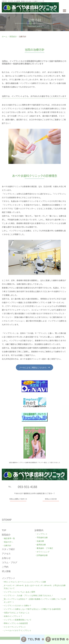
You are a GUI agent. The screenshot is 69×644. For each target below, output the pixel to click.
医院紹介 (6, 535)
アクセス (6, 554)
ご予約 (5, 567)
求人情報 (6, 571)
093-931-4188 (27, 487)
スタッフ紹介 (8, 549)
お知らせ (6, 558)
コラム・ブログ (10, 562)
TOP (4, 530)
